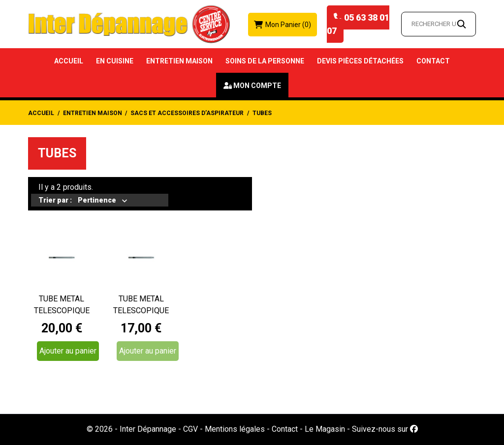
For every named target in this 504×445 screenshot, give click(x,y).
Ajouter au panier (68, 351)
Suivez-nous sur (385, 429)
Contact (433, 61)
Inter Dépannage (148, 429)
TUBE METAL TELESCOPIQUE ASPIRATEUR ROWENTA (62, 305)
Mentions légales (235, 429)
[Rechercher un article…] (439, 24)
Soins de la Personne (265, 61)
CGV (190, 429)
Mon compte (257, 86)
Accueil (69, 61)
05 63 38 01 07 (358, 24)
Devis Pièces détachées (360, 61)
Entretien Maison (179, 61)
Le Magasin (325, 429)
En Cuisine (115, 61)
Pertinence (97, 201)
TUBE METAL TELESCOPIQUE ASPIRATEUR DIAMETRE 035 (141, 305)
